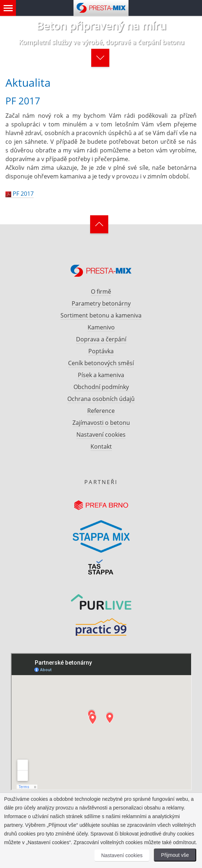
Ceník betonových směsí (101, 363)
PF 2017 (20, 194)
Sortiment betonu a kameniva (101, 315)
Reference (101, 411)
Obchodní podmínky (101, 387)
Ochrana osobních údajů (101, 399)
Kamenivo (101, 327)
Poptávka (101, 351)
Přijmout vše (175, 855)
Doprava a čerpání (101, 339)
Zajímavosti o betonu (101, 423)
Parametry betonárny (101, 303)
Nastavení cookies (101, 435)
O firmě (101, 292)
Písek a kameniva (101, 375)
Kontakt (101, 446)
